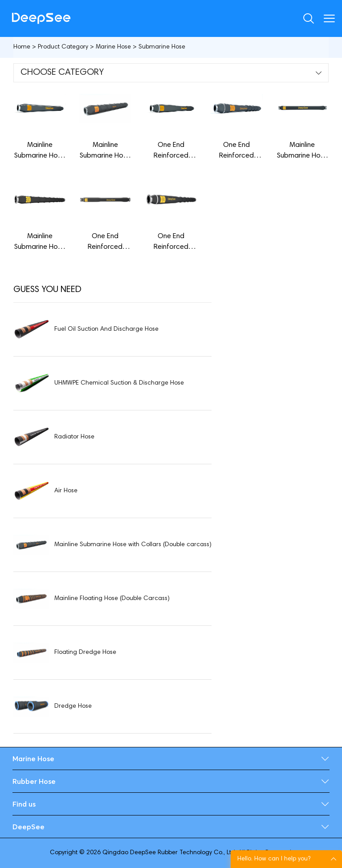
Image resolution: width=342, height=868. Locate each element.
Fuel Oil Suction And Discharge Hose (106, 329)
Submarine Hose (162, 47)
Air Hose (66, 491)
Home (22, 47)
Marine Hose (113, 47)
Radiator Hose (74, 437)
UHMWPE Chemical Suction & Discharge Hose (119, 383)
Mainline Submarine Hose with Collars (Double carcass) (133, 545)
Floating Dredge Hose (85, 653)
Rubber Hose (34, 781)
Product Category (63, 47)
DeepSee (28, 827)
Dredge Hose (73, 706)
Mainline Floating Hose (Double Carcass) (112, 599)
